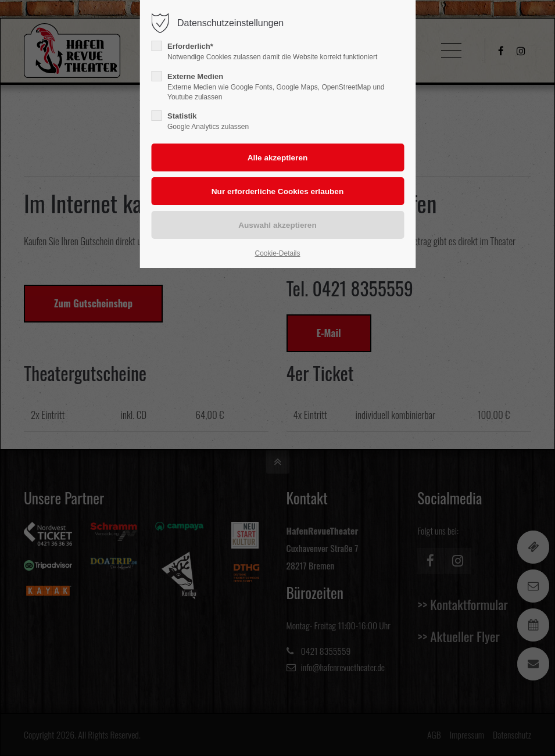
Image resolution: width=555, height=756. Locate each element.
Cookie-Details (277, 253)
